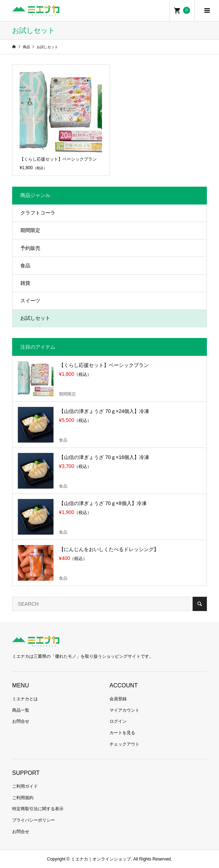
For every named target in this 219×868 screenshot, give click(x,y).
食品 (25, 266)
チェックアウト (124, 744)
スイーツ (30, 301)
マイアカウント (124, 710)
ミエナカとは (25, 699)
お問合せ (21, 721)
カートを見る (122, 733)
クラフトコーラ (38, 213)
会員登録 (118, 699)
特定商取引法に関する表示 (38, 809)
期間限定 (30, 230)
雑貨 (25, 283)
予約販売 (30, 248)
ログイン (118, 721)
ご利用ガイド (25, 786)
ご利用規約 (23, 798)
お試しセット (35, 318)
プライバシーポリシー (34, 820)
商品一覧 (21, 710)
